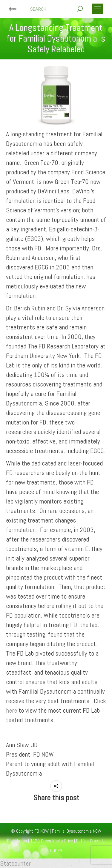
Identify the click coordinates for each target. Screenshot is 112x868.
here (11, 710)
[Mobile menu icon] (98, 9)
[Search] (56, 9)
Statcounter (15, 863)
